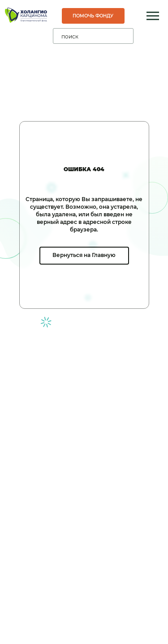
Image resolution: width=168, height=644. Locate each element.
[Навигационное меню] (153, 16)
